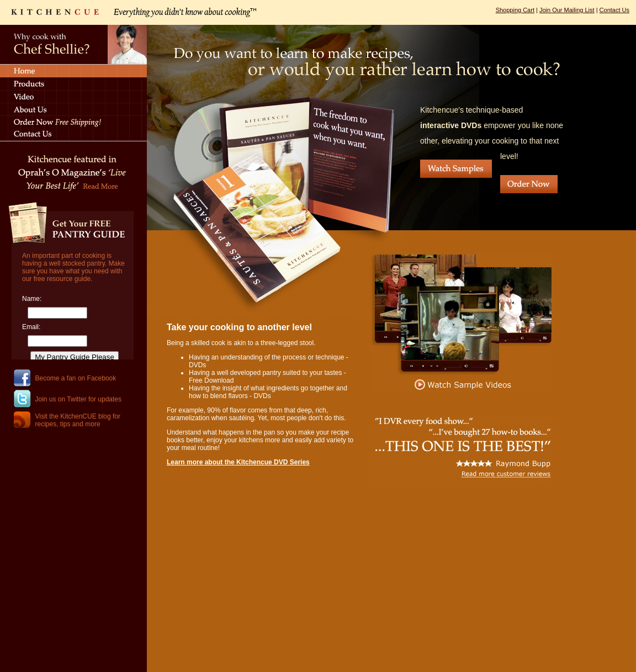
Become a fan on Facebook (76, 378)
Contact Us (614, 10)
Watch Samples (456, 169)
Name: (32, 299)
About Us (73, 109)
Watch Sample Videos (462, 322)
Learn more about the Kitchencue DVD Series (238, 462)
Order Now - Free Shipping (73, 122)
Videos (73, 96)
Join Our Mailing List (567, 10)
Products (73, 84)
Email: (31, 327)
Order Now (529, 184)
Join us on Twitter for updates (79, 399)
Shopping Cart (515, 10)
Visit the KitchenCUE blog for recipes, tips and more (78, 420)
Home (73, 71)
